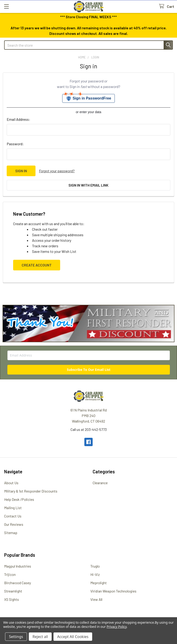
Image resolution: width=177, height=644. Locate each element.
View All (96, 599)
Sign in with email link (88, 185)
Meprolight (99, 583)
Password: (15, 144)
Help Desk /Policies (19, 499)
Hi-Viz (95, 574)
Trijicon (10, 574)
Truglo (95, 566)
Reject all (40, 637)
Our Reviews (14, 524)
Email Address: (18, 119)
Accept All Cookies (73, 637)
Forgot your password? (57, 171)
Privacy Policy (117, 627)
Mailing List (13, 508)
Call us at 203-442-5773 (89, 429)
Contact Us (13, 516)
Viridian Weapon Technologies (113, 591)
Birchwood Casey (18, 583)
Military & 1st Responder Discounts (31, 491)
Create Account (37, 265)
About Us (11, 483)
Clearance (100, 483)
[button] (89, 324)
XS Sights (12, 599)
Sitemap (11, 533)
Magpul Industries (18, 566)
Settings (16, 637)
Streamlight (13, 591)
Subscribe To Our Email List (89, 370)
